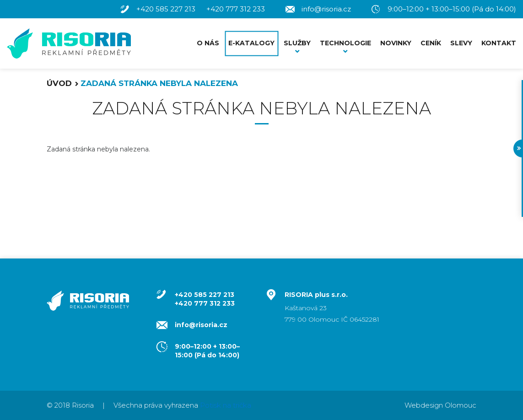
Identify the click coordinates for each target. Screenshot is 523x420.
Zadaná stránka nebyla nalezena (159, 83)
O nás (208, 43)
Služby (297, 43)
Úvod (59, 83)
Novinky (396, 43)
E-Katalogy (251, 43)
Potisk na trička (226, 405)
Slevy (461, 43)
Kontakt (499, 43)
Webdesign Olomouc (440, 405)
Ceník (431, 43)
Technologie (345, 43)
